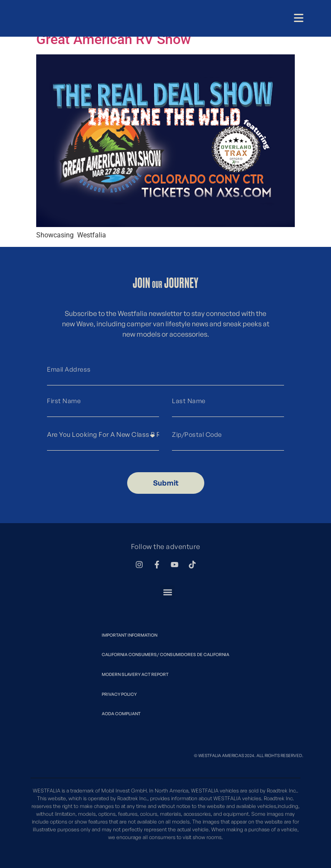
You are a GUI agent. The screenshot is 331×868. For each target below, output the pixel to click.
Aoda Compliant (121, 713)
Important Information (130, 635)
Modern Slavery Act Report (135, 674)
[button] (167, 592)
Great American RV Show (114, 39)
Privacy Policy (119, 694)
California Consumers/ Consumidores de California (165, 654)
